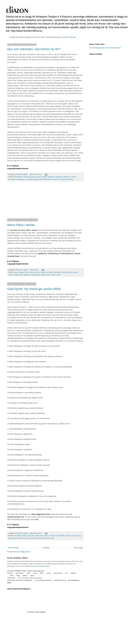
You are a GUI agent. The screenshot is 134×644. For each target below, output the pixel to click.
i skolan (64, 272)
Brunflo (44, 177)
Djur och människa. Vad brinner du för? (34, 49)
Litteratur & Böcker (69, 37)
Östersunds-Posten (67, 179)
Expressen (60, 177)
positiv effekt (60, 536)
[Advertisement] (45, 202)
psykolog (78, 536)
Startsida (46, 548)
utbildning (39, 538)
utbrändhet (46, 538)
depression (18, 536)
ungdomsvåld (38, 179)
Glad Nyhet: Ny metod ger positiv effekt (34, 289)
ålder (52, 538)
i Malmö (73, 177)
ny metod (52, 536)
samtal (19, 538)
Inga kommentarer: (36, 174)
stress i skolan (56, 275)
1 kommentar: (34, 270)
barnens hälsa (40, 272)
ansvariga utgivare (29, 177)
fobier (25, 536)
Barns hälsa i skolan (21, 225)
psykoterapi (12, 538)
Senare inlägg (13, 548)
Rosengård (20, 179)
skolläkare (27, 275)
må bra (46, 536)
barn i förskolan (20, 272)
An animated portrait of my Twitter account (105, 48)
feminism (67, 177)
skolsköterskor (46, 275)
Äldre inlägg (78, 548)
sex (26, 179)
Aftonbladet (18, 177)
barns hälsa (50, 272)
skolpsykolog (36, 275)
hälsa (37, 536)
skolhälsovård (18, 275)
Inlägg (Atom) (25, 552)
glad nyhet (31, 536)
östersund (56, 179)
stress (28, 538)
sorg (24, 538)
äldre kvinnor (48, 179)
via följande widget (44, 566)
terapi (33, 538)
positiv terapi (70, 536)
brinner (39, 177)
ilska (41, 536)
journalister (12, 179)
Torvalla (30, 179)
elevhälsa (57, 272)
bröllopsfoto (51, 177)
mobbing (70, 272)
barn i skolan (30, 272)
